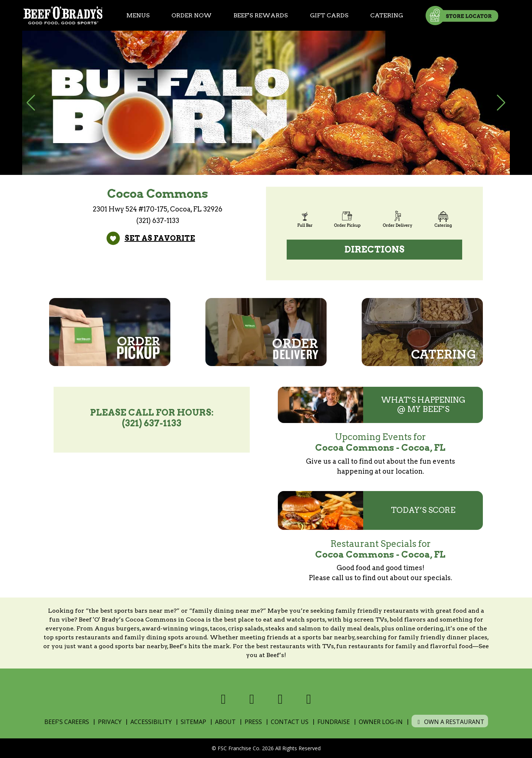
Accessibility (151, 722)
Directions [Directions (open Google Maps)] (375, 249)
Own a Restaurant (450, 722)
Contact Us (290, 722)
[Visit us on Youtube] (309, 699)
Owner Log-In (381, 722)
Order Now (192, 15)
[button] (31, 103)
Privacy (110, 722)
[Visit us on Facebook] (223, 699)
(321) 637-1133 (158, 221)
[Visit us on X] (252, 699)
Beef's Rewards (261, 15)
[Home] (63, 15)
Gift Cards (329, 15)
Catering (387, 15)
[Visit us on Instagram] (280, 699)
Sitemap (193, 722)
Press (253, 722)
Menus (138, 15)
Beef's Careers (67, 722)
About (225, 722)
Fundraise (334, 722)
